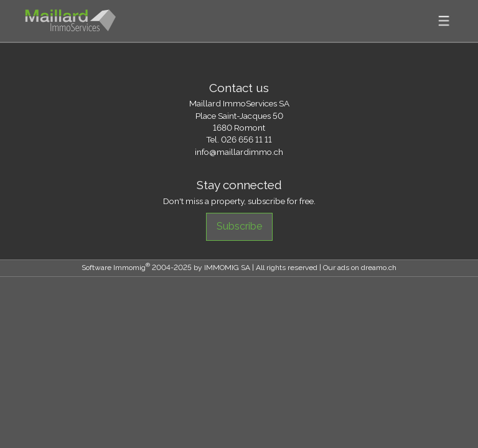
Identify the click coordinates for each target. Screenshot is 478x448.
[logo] (70, 21)
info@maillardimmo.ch (239, 152)
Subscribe (239, 226)
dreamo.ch (379, 268)
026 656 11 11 (246, 139)
